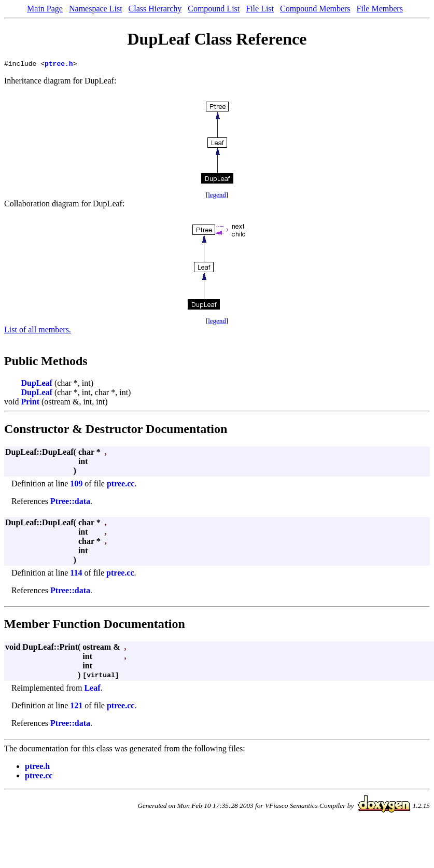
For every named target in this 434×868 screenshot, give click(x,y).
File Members (380, 9)
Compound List (214, 9)
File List (260, 9)
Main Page (45, 9)
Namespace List (96, 9)
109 (76, 485)
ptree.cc (121, 485)
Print (30, 403)
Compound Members (315, 9)
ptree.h (59, 65)
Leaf (92, 689)
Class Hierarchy (155, 9)
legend (217, 196)
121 (76, 707)
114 (76, 574)
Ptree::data (70, 503)
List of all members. (38, 331)
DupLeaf (36, 384)
